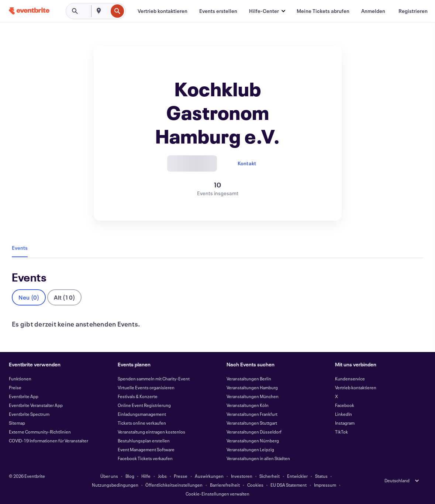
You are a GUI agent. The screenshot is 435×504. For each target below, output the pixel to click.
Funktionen (20, 379)
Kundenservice (350, 379)
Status (321, 476)
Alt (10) (64, 297)
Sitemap (17, 423)
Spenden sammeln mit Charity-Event (154, 379)
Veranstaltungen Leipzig (250, 449)
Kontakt (247, 163)
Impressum (325, 485)
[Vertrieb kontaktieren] (163, 11)
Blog (130, 476)
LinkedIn (343, 414)
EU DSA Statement (289, 485)
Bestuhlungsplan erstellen (144, 441)
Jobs (162, 476)
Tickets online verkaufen (142, 423)
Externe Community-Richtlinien (40, 432)
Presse (181, 476)
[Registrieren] (413, 11)
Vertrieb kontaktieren (356, 387)
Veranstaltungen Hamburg (252, 387)
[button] (267, 11)
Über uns (109, 476)
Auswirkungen (209, 476)
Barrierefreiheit (225, 485)
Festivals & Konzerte (138, 396)
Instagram (345, 423)
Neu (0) (29, 297)
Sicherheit (270, 476)
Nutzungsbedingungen (115, 485)
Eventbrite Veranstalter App (36, 405)
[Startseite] (29, 11)
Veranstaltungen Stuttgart (252, 423)
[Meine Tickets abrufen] (323, 11)
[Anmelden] (373, 11)
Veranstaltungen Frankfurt (252, 414)
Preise (15, 387)
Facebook (345, 405)
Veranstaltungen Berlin (249, 379)
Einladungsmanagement (142, 414)
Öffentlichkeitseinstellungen (174, 485)
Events (20, 248)
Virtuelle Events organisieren (146, 387)
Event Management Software (146, 449)
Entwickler (297, 476)
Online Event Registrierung (144, 405)
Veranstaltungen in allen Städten (258, 458)
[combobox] (107, 11)
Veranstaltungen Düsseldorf (254, 432)
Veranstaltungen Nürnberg (253, 441)
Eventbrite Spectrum (29, 414)
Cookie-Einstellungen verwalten (217, 494)
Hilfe (146, 476)
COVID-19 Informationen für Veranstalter (49, 441)
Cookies (255, 485)
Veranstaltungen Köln (248, 405)
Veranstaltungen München (253, 396)
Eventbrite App (24, 396)
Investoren (242, 476)
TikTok (341, 432)
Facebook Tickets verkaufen (145, 458)
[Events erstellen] (218, 11)
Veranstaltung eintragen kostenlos (151, 432)
